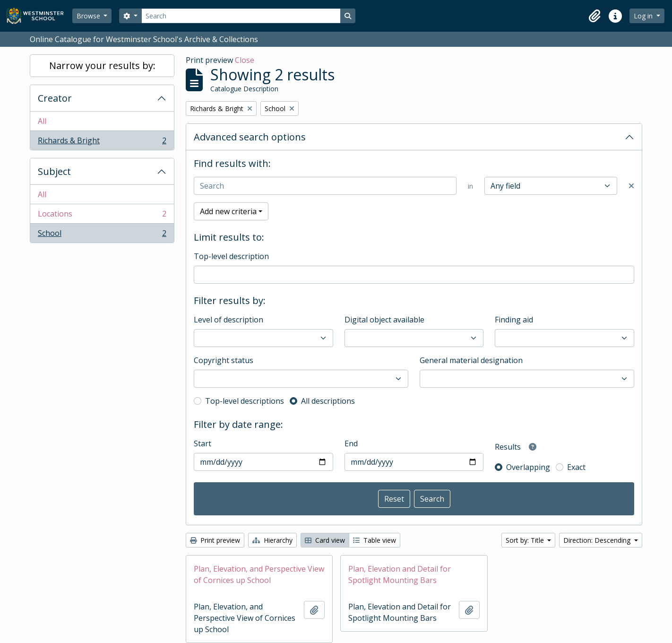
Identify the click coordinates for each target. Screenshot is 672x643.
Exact (576, 467)
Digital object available (384, 320)
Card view (325, 540)
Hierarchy (272, 540)
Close (245, 60)
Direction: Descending (598, 540)
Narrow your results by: (102, 65)
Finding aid (514, 320)
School (102, 235)
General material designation (471, 360)
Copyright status (224, 360)
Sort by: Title (526, 540)
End (351, 443)
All (42, 121)
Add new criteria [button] (228, 211)
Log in (644, 16)
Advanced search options (250, 137)
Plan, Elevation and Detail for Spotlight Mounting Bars (400, 574)
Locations (102, 216)
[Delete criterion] (631, 186)
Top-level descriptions (245, 401)
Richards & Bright (102, 142)
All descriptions (328, 401)
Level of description (228, 320)
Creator (55, 98)
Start (202, 443)
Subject (54, 171)
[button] (594, 16)
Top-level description (231, 256)
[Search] (241, 16)
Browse (89, 16)
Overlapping (528, 467)
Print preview (215, 540)
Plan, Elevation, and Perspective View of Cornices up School (259, 574)
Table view (375, 540)
